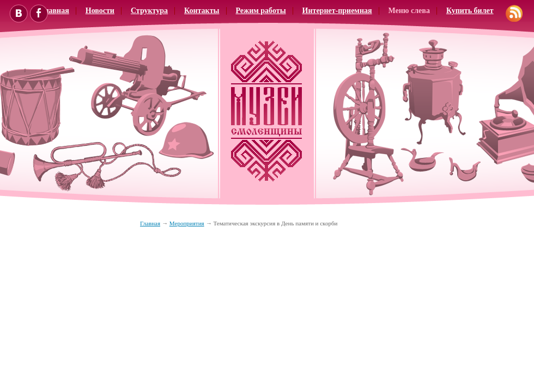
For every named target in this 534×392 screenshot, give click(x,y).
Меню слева (409, 11)
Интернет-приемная (337, 11)
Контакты (202, 11)
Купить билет (470, 11)
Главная (150, 223)
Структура (149, 11)
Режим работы (261, 11)
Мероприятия (187, 223)
